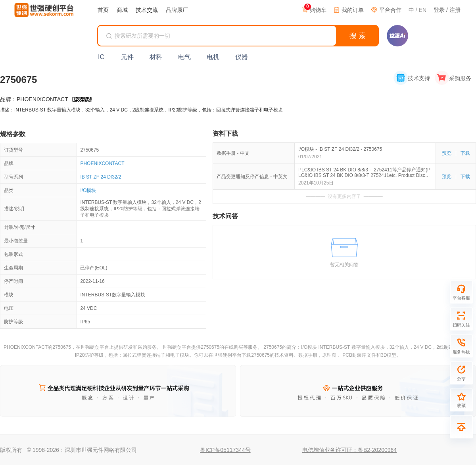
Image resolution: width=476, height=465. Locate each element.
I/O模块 (88, 190)
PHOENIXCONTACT (102, 163)
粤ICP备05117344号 (225, 450)
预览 (447, 153)
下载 (465, 153)
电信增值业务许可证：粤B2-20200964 (349, 450)
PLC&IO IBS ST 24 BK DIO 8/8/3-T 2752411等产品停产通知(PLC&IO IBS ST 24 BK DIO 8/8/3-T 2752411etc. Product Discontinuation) (365, 173)
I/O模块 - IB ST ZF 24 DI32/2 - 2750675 (340, 149)
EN (423, 10)
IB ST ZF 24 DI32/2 (101, 177)
